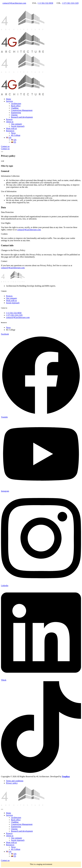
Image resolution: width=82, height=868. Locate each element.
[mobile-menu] (2, 152)
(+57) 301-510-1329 (70, 3)
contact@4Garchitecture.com (14, 3)
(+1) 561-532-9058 (45, 3)
